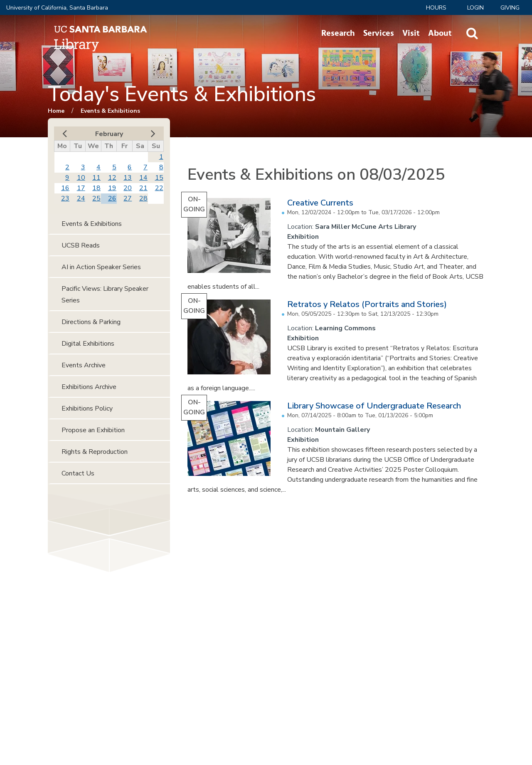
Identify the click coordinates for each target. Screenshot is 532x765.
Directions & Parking (91, 322)
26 (112, 198)
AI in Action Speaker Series (101, 267)
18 (96, 188)
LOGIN (475, 8)
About (440, 33)
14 (143, 178)
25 (96, 198)
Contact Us (78, 473)
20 (128, 188)
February (109, 134)
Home (56, 111)
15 (159, 178)
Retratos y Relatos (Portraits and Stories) (367, 304)
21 (143, 188)
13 (128, 178)
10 (81, 178)
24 (81, 198)
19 (112, 188)
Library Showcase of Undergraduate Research (374, 406)
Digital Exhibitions (88, 344)
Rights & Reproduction (95, 452)
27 (128, 198)
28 (143, 198)
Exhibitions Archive (89, 387)
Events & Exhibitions (110, 111)
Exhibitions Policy (87, 408)
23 (65, 198)
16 (65, 188)
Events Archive (84, 365)
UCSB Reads (81, 245)
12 (112, 178)
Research (338, 33)
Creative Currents (320, 203)
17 (81, 188)
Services (379, 33)
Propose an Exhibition (93, 430)
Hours (436, 8)
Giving (510, 8)
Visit (411, 33)
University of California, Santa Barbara (57, 8)
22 (159, 188)
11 (96, 178)
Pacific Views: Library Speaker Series (105, 295)
